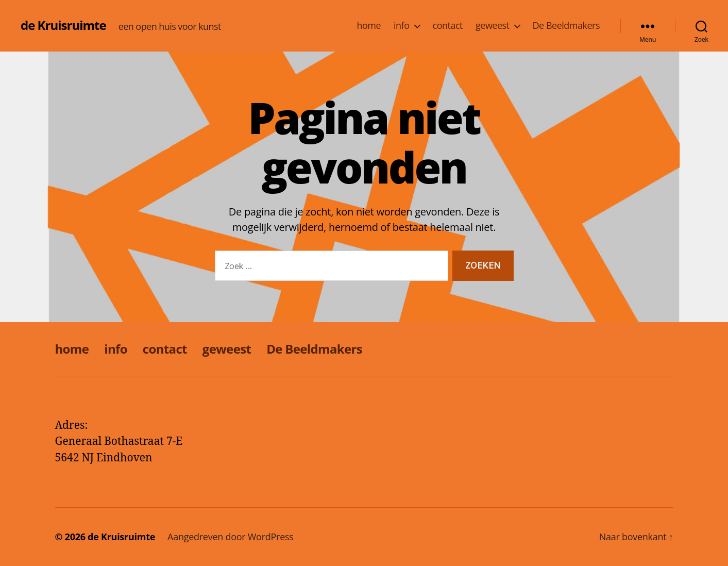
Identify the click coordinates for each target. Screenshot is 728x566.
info (401, 26)
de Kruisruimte (63, 25)
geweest (493, 26)
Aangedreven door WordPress (231, 537)
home (369, 26)
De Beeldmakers (566, 26)
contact (448, 26)
